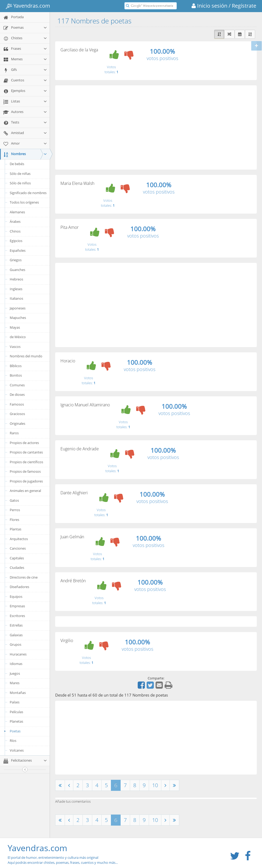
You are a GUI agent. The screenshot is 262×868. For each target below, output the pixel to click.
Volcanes (17, 750)
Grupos (16, 644)
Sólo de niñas (20, 174)
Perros (15, 510)
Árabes (15, 221)
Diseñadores (19, 587)
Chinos (15, 231)
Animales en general (25, 491)
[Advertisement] (156, 127)
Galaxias (16, 635)
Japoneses (18, 308)
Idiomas (16, 664)
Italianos (16, 298)
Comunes (17, 385)
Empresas (17, 606)
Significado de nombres (28, 193)
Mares (15, 683)
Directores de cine (24, 577)
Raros (14, 433)
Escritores (17, 616)
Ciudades (17, 568)
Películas (16, 712)
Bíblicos (16, 366)
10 (155, 785)
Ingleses (16, 289)
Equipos (16, 596)
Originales (17, 423)
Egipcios (16, 241)
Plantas (16, 529)
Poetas (12, 731)
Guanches (17, 270)
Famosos (17, 404)
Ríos (13, 741)
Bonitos (16, 375)
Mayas (15, 327)
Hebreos (16, 279)
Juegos (15, 673)
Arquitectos (19, 539)
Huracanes (18, 654)
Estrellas (16, 625)
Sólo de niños (20, 183)
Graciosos (17, 414)
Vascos (15, 347)
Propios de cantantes (26, 452)
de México (18, 337)
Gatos (14, 500)
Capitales (17, 558)
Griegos (16, 260)
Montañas (18, 693)
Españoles (18, 250)
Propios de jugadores (26, 481)
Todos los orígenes (24, 202)
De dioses (17, 394)
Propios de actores (24, 443)
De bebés (17, 164)
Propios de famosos (25, 471)
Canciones (18, 548)
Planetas (16, 721)
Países (15, 702)
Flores (14, 520)
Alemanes (17, 212)
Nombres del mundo (26, 356)
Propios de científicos (26, 462)
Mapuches (18, 318)
